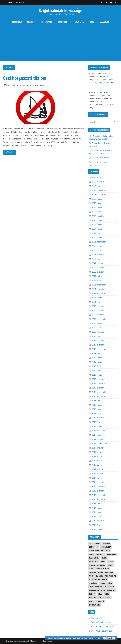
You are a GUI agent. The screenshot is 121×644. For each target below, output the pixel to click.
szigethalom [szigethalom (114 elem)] (94, 590)
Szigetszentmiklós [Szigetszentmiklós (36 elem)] (108, 590)
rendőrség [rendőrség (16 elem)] (93, 583)
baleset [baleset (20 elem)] (97, 543)
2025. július (97, 199)
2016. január (97, 529)
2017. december (99, 431)
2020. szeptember (99, 319)
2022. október (98, 272)
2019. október (98, 345)
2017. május (97, 461)
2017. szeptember (99, 444)
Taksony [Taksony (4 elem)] (92, 594)
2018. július (97, 401)
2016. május (97, 512)
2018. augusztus (99, 396)
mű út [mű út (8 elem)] (91, 576)
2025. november (99, 190)
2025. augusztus (99, 195)
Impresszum (20, 2)
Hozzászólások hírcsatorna (102, 627)
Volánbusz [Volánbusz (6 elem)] (107, 598)
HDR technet (33, 641)
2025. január (97, 220)
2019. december (99, 341)
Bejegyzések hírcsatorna (102, 622)
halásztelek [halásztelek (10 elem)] (94, 561)
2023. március (98, 255)
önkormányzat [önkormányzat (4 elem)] (95, 605)
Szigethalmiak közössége (60, 10)
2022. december (99, 263)
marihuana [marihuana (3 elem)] (109, 572)
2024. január (97, 238)
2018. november (99, 383)
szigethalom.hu (106, 96)
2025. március (98, 216)
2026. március (98, 182)
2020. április (97, 328)
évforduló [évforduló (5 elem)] (100, 601)
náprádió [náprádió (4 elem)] (99, 576)
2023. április (97, 250)
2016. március (98, 521)
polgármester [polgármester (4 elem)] (95, 580)
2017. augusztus (99, 448)
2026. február (97, 186)
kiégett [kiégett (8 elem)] (110, 565)
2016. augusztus (99, 499)
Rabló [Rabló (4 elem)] (105, 580)
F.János (22, 85)
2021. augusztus (99, 293)
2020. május (97, 323)
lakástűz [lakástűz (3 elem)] (93, 572)
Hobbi (92, 22)
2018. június (97, 405)
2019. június (97, 358)
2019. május (97, 362)
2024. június (97, 225)
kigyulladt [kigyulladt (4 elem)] (101, 565)
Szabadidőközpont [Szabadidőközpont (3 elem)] (96, 587)
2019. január (97, 375)
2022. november (99, 268)
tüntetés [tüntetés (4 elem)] (93, 598)
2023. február (97, 259)
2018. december (99, 379)
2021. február (97, 302)
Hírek (42, 85)
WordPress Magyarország (102, 631)
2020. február (97, 336)
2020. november (99, 310)
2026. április (97, 177)
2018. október (98, 388)
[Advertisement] (60, 44)
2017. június (97, 456)
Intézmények (47, 22)
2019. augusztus (99, 349)
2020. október (98, 315)
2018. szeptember (99, 392)
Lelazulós (104, 22)
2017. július (97, 452)
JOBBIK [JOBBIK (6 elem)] (103, 561)
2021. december (99, 285)
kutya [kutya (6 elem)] (91, 569)
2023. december (99, 242)
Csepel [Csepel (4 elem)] (92, 547)
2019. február (97, 371)
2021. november (99, 289)
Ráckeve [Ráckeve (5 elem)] (103, 583)
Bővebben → (9, 152)
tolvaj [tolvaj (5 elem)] (100, 594)
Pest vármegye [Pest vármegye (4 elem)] (110, 576)
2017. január (97, 478)
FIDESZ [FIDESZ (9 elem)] (91, 554)
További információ (94, 638)
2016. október (98, 491)
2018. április (97, 413)
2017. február (97, 474)
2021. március (98, 298)
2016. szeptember (99, 495)
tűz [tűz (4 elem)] (100, 598)
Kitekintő (31, 22)
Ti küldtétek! (78, 22)
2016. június (97, 508)
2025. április (97, 212)
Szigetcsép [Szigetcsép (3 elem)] (110, 587)
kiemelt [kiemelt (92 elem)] (92, 565)
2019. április (97, 366)
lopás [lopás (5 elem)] (100, 572)
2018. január (97, 426)
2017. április (97, 465)
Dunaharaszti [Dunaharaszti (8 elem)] (106, 547)
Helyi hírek (17, 22)
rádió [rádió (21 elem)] (110, 583)
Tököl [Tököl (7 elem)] (107, 594)
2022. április (97, 280)
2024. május (97, 229)
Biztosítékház (9, 2)
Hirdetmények (35, 85)
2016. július (97, 504)
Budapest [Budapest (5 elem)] (106, 543)
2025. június (97, 203)
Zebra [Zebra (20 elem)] (91, 601)
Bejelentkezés (97, 618)
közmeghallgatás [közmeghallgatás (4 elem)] (102, 569)
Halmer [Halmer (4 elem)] (105, 558)
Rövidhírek (62, 22)
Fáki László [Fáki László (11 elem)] (100, 554)
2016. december (99, 482)
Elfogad (109, 638)
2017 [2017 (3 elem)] (91, 543)
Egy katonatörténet (101, 158)
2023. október (98, 246)
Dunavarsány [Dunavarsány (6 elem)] (94, 551)
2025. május (97, 207)
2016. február (97, 525)
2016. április (97, 516)
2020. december (99, 306)
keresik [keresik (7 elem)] (111, 561)
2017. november (99, 435)
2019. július (97, 353)
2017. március (98, 469)
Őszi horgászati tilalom (25, 78)
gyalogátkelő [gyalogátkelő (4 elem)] (94, 558)
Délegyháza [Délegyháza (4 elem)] (106, 551)
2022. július (97, 276)
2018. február (97, 422)
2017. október (98, 439)
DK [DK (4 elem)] (97, 547)
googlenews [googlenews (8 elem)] (112, 554)
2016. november (99, 486)
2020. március (98, 332)
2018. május (97, 409)
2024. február (97, 233)
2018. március (98, 418)
